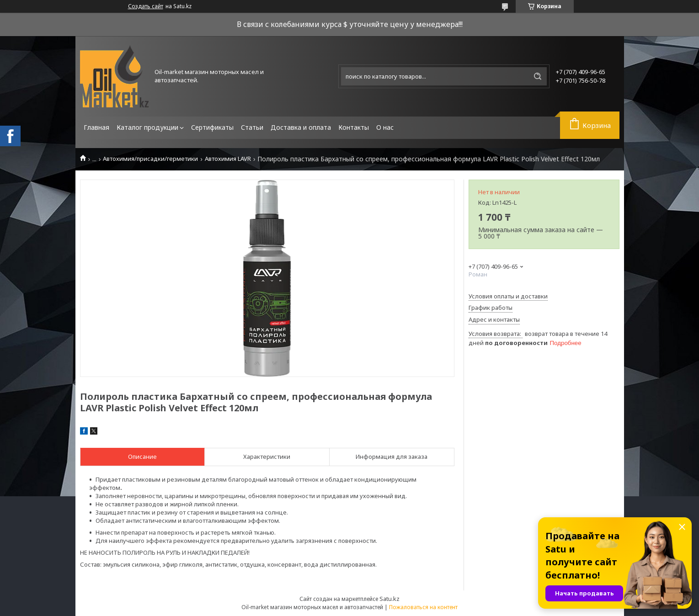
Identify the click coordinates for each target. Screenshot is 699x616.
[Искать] (538, 76)
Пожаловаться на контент (423, 607)
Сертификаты (212, 127)
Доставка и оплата (301, 127)
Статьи (252, 127)
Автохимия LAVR (228, 159)
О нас (385, 127)
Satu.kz (390, 599)
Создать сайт (146, 6)
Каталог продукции (147, 127)
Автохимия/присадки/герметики (150, 159)
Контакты (354, 127)
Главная (96, 127)
